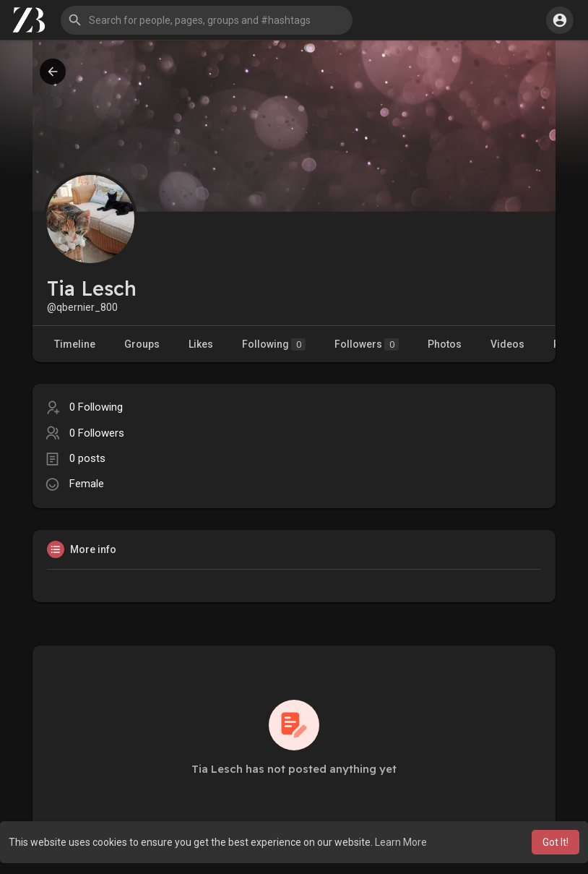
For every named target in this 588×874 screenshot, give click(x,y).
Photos (445, 344)
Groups (142, 344)
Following (274, 344)
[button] (207, 20)
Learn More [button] (401, 842)
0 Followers (97, 433)
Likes (201, 344)
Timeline (75, 344)
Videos (507, 344)
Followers (367, 344)
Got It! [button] (555, 842)
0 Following (96, 407)
